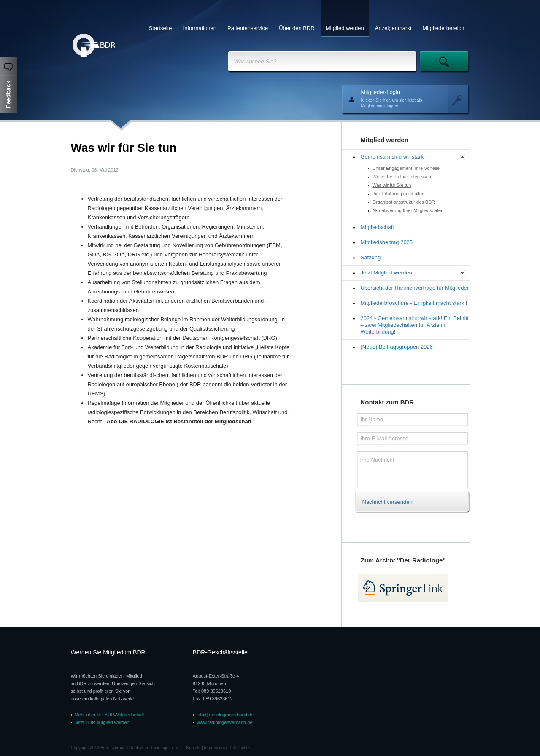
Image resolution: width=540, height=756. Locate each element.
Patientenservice (248, 28)
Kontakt (194, 748)
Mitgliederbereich (444, 28)
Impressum (215, 748)
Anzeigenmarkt (393, 28)
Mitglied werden (345, 28)
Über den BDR (297, 28)
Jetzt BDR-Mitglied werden (102, 722)
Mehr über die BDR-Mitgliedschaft (109, 715)
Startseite (161, 28)
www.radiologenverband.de (225, 722)
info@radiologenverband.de (225, 715)
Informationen (200, 28)
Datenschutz (240, 748)
